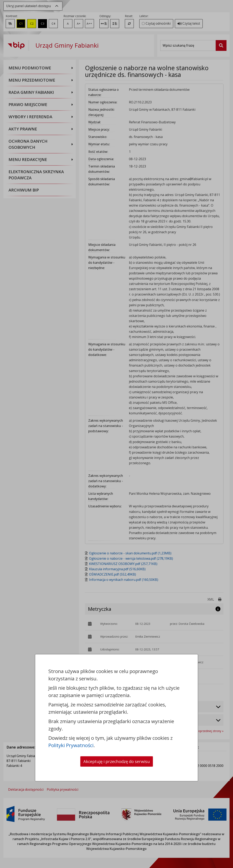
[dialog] (116, 434)
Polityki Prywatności (71, 744)
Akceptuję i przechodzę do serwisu (117, 761)
